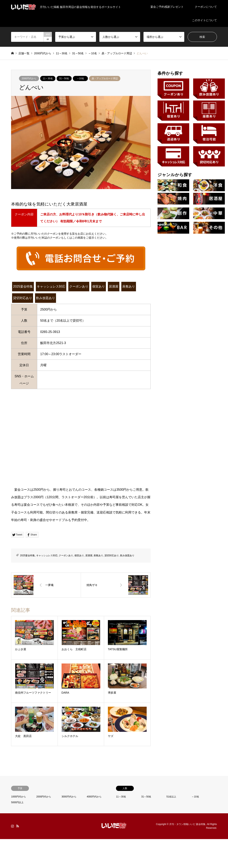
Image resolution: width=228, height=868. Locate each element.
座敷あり (129, 286)
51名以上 (171, 797)
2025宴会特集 (23, 286)
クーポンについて (206, 7)
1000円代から (19, 797)
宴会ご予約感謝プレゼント (167, 7)
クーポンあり (79, 286)
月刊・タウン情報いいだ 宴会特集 (187, 824)
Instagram (12, 826)
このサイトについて (204, 20)
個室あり (99, 286)
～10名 (80, 78)
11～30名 (48, 78)
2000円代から (29, 78)
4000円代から (94, 797)
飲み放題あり (46, 298)
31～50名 (64, 78)
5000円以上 (17, 802)
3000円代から (69, 797)
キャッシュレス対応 (51, 286)
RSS (18, 826)
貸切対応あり (23, 298)
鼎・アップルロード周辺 (105, 78)
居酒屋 (114, 286)
